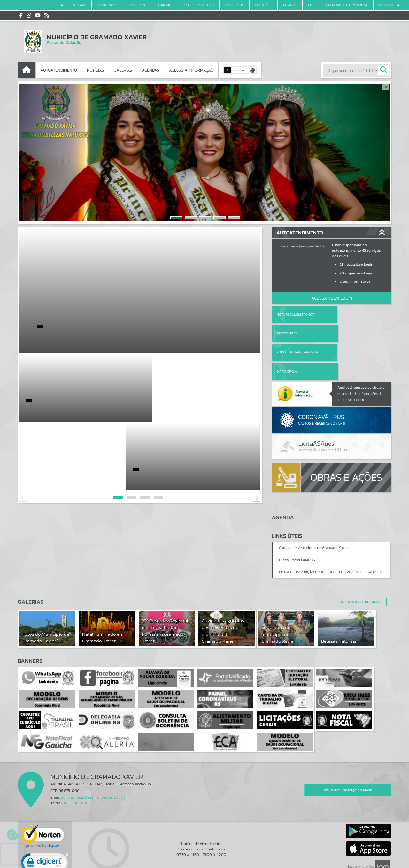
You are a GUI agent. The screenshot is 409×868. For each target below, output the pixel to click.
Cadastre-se (290, 246)
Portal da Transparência (297, 333)
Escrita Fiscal (348, 315)
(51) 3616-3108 (76, 765)
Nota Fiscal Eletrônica (296, 315)
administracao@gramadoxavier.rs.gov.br (94, 760)
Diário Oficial (347, 333)
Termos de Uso (205, 856)
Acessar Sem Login (332, 298)
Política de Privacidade (204, 861)
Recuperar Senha (312, 246)
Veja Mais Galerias (358, 564)
